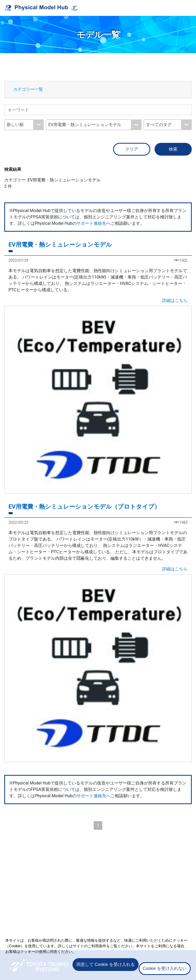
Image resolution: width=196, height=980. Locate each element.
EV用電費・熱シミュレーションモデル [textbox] (85, 125)
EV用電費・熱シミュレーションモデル (60, 245)
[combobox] (24, 125)
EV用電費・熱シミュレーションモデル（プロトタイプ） (84, 507)
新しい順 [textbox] (15, 125)
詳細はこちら (175, 300)
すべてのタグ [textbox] (159, 125)
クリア (132, 149)
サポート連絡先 (91, 223)
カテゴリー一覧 (28, 89)
